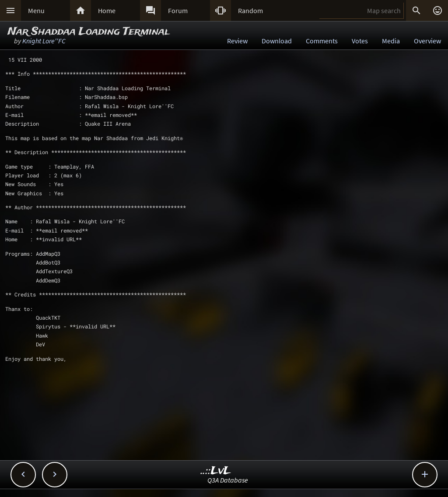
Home (107, 11)
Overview (427, 41)
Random (250, 11)
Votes (360, 41)
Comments (322, 41)
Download (277, 41)
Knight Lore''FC (44, 41)
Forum (178, 11)
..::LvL (216, 471)
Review (237, 41)
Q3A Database (228, 480)
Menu (36, 11)
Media (391, 41)
